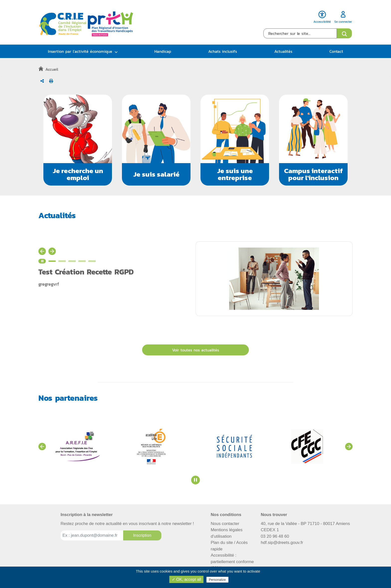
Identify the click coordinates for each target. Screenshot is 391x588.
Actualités (283, 51)
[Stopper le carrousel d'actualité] (42, 261)
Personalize (217, 580)
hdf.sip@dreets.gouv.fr (282, 543)
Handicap (163, 51)
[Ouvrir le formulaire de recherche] (344, 33)
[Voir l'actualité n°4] (82, 261)
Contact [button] (336, 51)
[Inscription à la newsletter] (142, 535)
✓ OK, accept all (186, 579)
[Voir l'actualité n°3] (72, 261)
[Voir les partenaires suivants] (349, 447)
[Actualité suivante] (52, 251)
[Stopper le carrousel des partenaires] (196, 480)
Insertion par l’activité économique (80, 51)
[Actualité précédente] (42, 251)
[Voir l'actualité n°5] (92, 261)
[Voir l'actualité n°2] (62, 261)
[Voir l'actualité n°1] (52, 261)
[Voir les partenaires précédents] (42, 447)
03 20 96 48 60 (275, 536)
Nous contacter (225, 524)
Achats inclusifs (223, 51)
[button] (78, 140)
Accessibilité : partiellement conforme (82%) (232, 562)
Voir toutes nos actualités (195, 350)
